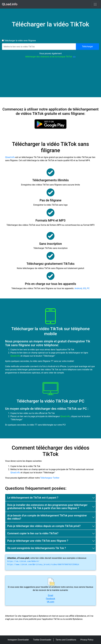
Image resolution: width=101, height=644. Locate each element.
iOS (84, 288)
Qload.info (10, 157)
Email (50, 595)
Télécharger (87, 46)
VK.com (50, 602)
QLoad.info (10, 4)
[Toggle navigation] (95, 4)
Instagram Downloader (18, 640)
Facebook (50, 599)
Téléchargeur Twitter (50, 478)
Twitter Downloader (42, 640)
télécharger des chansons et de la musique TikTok (50, 57)
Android (78, 288)
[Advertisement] (50, 79)
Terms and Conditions (66, 640)
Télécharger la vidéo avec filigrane (20, 41)
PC (88, 288)
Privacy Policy (87, 640)
